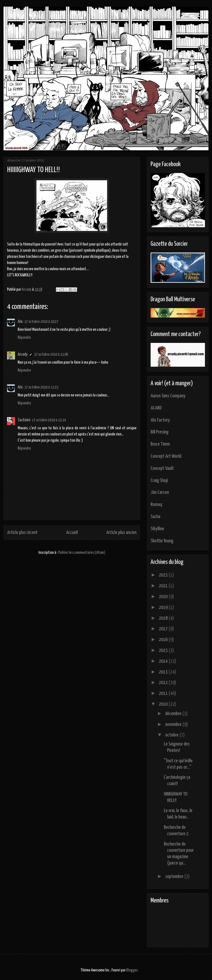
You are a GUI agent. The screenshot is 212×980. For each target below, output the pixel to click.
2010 (164, 704)
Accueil (72, 533)
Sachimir (24, 420)
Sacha (155, 517)
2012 (164, 683)
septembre (175, 877)
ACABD (156, 408)
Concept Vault (162, 468)
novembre (174, 724)
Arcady (23, 354)
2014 (164, 661)
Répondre (24, 338)
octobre (172, 735)
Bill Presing (160, 432)
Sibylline (157, 529)
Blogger (132, 970)
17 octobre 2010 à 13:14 (49, 420)
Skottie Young (162, 541)
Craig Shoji (159, 481)
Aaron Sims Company (168, 396)
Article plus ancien (121, 533)
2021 (164, 586)
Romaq (156, 505)
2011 (164, 693)
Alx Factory (160, 420)
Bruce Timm (160, 444)
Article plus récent (22, 533)
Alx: (20, 322)
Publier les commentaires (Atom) (82, 553)
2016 (164, 640)
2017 (164, 629)
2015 (164, 650)
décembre (174, 714)
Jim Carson (160, 492)
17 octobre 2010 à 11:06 (51, 354)
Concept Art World (166, 456)
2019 (164, 607)
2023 (164, 575)
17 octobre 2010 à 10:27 (41, 322)
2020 (164, 597)
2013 (164, 672)
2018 (164, 618)
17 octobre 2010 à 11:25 (41, 387)
